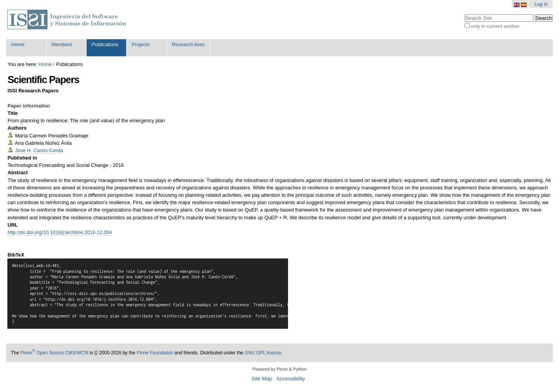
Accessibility (291, 379)
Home (18, 44)
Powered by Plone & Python (279, 369)
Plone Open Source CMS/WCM (54, 353)
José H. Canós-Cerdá (39, 150)
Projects (141, 44)
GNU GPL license (263, 353)
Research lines (188, 44)
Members (62, 44)
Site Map (262, 379)
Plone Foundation (155, 353)
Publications (105, 44)
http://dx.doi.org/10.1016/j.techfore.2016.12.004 (60, 232)
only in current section (495, 26)
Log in (541, 4)
